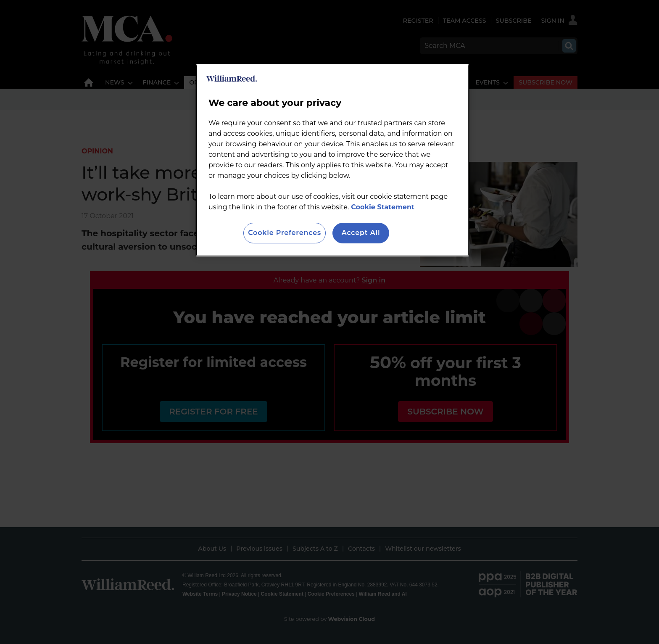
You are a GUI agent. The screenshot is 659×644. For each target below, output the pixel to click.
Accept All (361, 233)
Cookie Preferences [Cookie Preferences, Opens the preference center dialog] (285, 233)
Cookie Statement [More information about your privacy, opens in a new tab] (383, 207)
